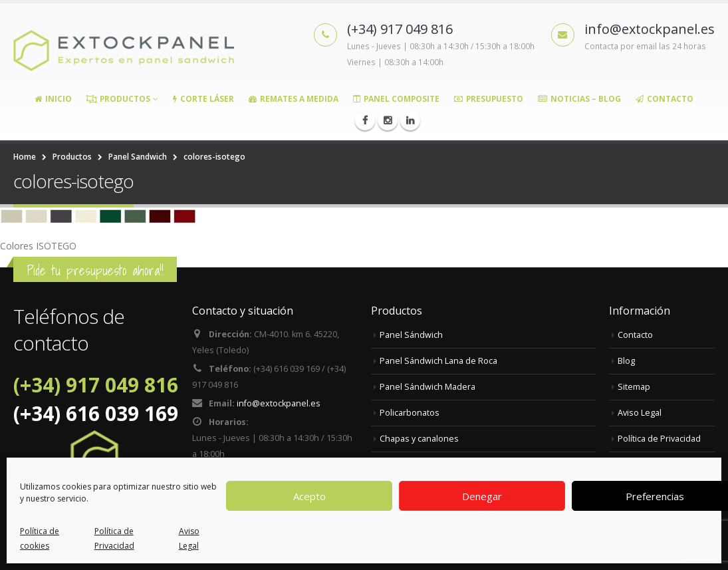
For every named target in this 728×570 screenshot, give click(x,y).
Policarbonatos (410, 413)
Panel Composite (396, 99)
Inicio (53, 99)
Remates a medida (294, 99)
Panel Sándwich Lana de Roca (438, 361)
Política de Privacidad (114, 538)
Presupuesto (489, 99)
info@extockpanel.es (279, 403)
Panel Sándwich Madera (427, 387)
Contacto (665, 99)
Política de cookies (40, 538)
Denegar (482, 496)
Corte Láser (203, 99)
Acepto (309, 496)
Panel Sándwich (411, 335)
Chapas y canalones (419, 439)
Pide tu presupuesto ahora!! (95, 270)
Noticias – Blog (579, 99)
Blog (626, 361)
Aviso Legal (189, 538)
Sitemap (634, 387)
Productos (118, 99)
